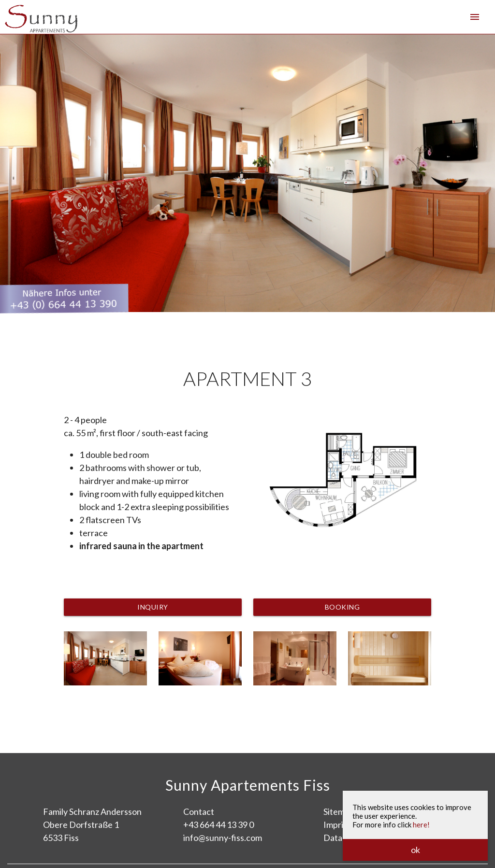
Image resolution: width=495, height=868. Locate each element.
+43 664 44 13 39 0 (218, 825)
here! (421, 825)
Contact (199, 811)
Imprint (337, 825)
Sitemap (339, 811)
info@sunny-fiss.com (223, 838)
